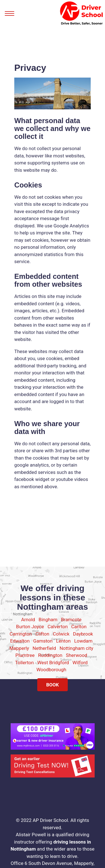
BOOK (53, 685)
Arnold (28, 620)
